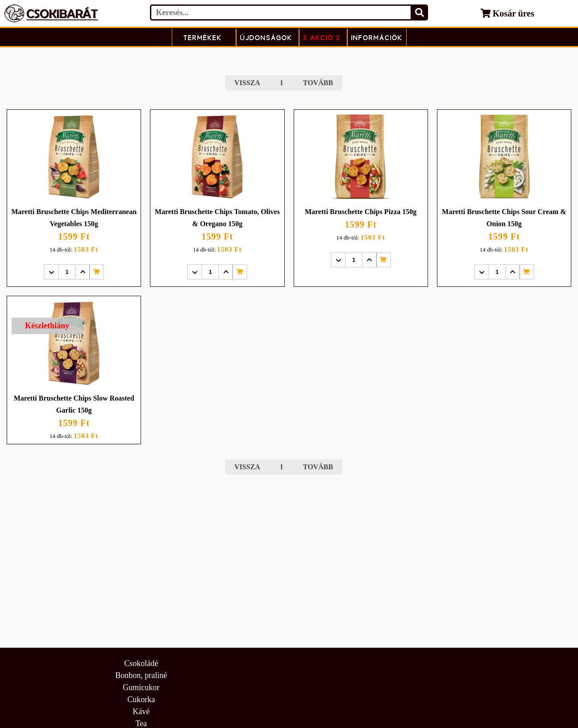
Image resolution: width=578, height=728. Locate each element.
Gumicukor (141, 687)
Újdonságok (266, 38)
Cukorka (141, 699)
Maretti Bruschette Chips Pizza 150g (361, 212)
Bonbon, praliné (141, 675)
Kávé (141, 711)
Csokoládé (141, 663)
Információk (377, 38)
